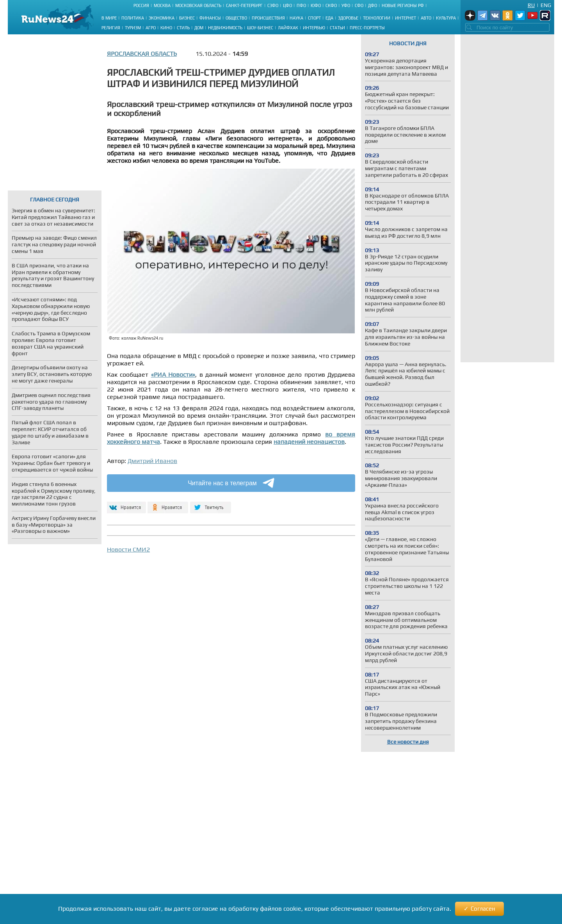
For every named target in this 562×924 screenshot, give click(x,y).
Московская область (198, 5)
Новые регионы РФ (403, 5)
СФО (359, 5)
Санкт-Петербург (244, 5)
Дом (199, 28)
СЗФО (273, 5)
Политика (133, 18)
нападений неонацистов (309, 442)
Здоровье (348, 18)
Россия (141, 5)
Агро (151, 28)
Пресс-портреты (367, 28)
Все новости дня (408, 742)
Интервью (314, 28)
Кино (166, 28)
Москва (162, 5)
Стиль (183, 28)
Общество (236, 18)
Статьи (337, 28)
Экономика (162, 18)
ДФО (373, 5)
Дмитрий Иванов (152, 461)
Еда (329, 18)
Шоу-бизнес (260, 28)
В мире (109, 18)
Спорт (314, 18)
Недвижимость (225, 28)
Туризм (133, 28)
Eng (546, 5)
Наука (296, 18)
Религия (111, 28)
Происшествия (268, 18)
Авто (426, 18)
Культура (446, 18)
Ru (531, 5)
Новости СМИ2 (128, 549)
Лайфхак (288, 28)
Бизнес (187, 18)
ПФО (301, 5)
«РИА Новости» (173, 375)
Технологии (377, 18)
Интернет (405, 18)
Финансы (210, 18)
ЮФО (316, 5)
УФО (346, 5)
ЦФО (287, 5)
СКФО (331, 5)
